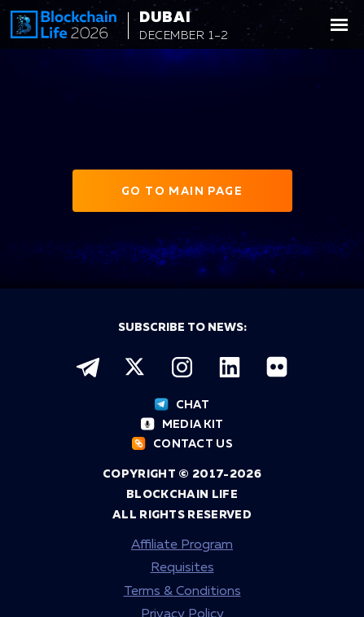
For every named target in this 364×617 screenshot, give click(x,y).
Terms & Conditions (182, 592)
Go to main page (182, 192)
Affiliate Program (182, 545)
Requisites (182, 568)
